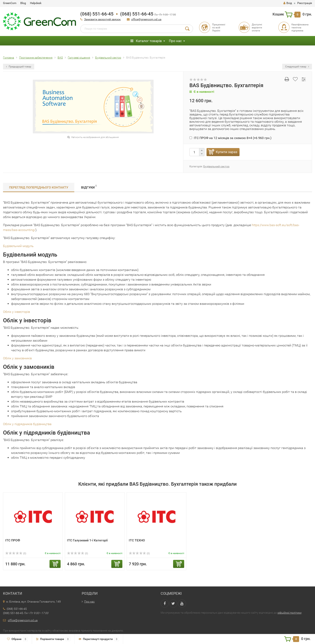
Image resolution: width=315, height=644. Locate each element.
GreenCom (10, 3)
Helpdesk (36, 3)
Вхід (288, 3)
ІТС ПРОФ (13, 540)
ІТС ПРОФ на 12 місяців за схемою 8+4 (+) (230, 138)
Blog (23, 3)
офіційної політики (290, 613)
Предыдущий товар (19, 67)
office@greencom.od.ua (146, 19)
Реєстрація (305, 3)
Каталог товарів (146, 41)
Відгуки (89, 187)
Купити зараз (227, 152)
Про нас (175, 41)
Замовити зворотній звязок (102, 19)
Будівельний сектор (216, 166)
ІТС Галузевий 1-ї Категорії (87, 540)
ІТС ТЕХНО (137, 540)
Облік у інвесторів (17, 312)
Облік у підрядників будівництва (27, 424)
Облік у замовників (17, 358)
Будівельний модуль (18, 246)
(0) (16, 553)
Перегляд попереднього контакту (39, 187)
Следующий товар (297, 67)
